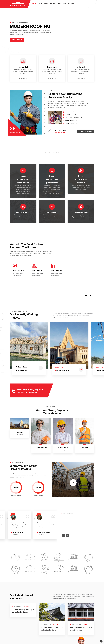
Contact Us (87, 296)
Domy (17, 364)
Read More (23, 79)
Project (53, 4)
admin (28, 607)
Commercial (52, 67)
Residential (23, 67)
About (40, 4)
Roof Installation (23, 212)
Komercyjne (59, 367)
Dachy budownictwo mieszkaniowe (23, 179)
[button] (17, 40)
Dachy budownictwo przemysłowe (52, 179)
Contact (71, 4)
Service (46, 4)
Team (59, 4)
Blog (64, 4)
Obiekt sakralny (63, 370)
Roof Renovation (52, 212)
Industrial (81, 67)
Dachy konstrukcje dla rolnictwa (81, 179)
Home (34, 4)
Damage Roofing (81, 212)
